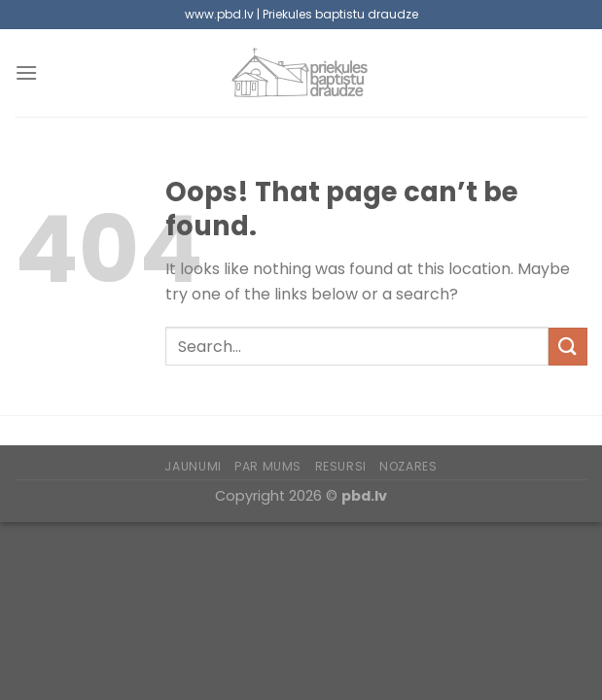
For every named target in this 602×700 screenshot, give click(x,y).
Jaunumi (193, 466)
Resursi (341, 466)
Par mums (268, 466)
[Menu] (26, 72)
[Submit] (568, 347)
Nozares (408, 466)
